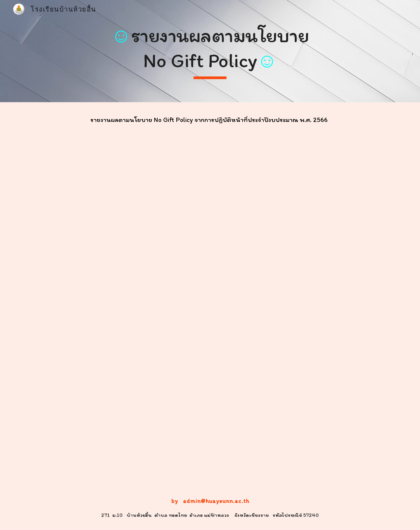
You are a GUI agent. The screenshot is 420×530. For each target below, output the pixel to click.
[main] (210, 51)
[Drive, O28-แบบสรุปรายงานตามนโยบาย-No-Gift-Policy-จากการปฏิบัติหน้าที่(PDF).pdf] (210, 304)
